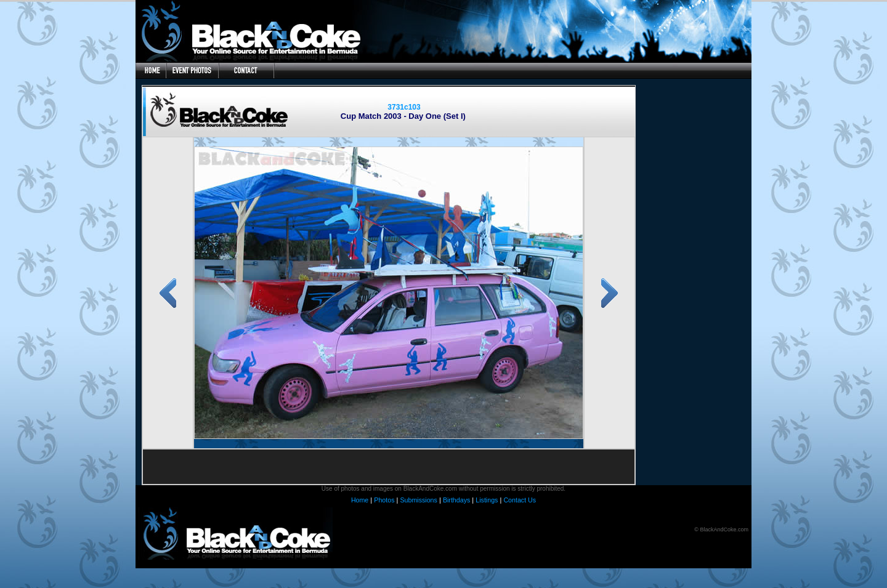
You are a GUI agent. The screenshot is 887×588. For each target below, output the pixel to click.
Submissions (418, 500)
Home (360, 500)
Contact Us (520, 500)
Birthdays (456, 500)
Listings (487, 500)
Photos (384, 500)
